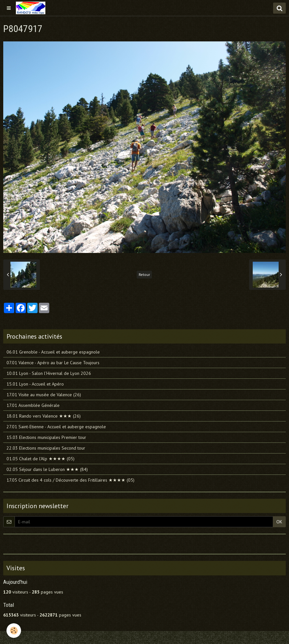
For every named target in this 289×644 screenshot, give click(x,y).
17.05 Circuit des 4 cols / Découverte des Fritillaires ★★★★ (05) (70, 480)
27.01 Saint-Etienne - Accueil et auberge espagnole (56, 427)
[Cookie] (14, 631)
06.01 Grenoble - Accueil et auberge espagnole (53, 352)
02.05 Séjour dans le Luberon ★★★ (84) (47, 469)
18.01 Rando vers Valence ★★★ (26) (44, 416)
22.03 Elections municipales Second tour (46, 448)
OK (279, 522)
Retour (144, 274)
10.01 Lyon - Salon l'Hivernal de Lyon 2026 (49, 373)
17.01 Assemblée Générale (33, 405)
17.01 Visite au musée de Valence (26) (44, 395)
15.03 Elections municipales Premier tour (46, 437)
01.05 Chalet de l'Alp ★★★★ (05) (40, 459)
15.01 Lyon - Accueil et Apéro (35, 384)
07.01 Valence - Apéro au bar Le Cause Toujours (53, 363)
